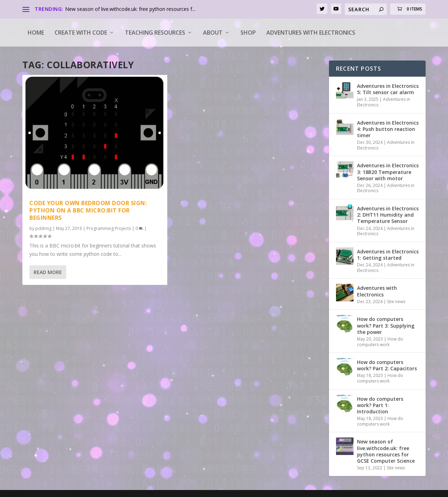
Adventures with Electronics (311, 33)
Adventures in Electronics (384, 102)
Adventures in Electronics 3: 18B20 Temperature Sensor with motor (388, 172)
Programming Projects (109, 228)
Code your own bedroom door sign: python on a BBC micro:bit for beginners (88, 210)
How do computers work (380, 342)
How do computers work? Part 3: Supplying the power (386, 325)
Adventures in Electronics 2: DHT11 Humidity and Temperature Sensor (388, 215)
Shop (248, 33)
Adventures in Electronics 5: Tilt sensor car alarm (388, 89)
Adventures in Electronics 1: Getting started (388, 255)
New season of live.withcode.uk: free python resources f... (130, 9)
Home (36, 33)
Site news (396, 302)
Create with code (81, 33)
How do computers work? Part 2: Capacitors (387, 365)
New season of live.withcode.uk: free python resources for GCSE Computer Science (386, 451)
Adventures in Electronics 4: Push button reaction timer (388, 129)
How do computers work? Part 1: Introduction (380, 405)
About (213, 33)
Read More (48, 272)
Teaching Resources (155, 33)
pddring (43, 228)
